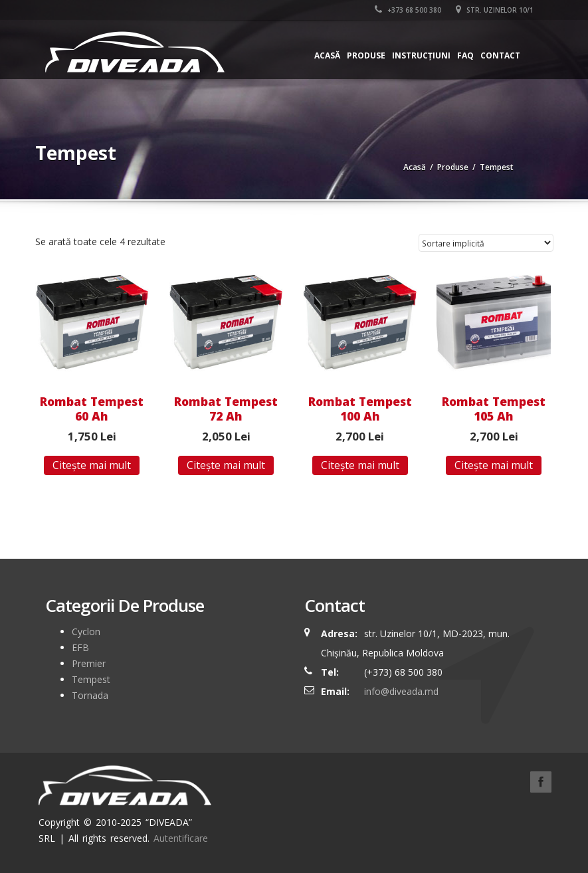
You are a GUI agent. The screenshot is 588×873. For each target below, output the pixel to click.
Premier (89, 663)
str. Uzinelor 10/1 (495, 10)
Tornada (90, 695)
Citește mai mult (92, 465)
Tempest (91, 679)
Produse (366, 55)
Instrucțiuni (421, 55)
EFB (80, 647)
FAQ (465, 55)
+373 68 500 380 (408, 10)
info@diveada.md (401, 691)
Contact (500, 55)
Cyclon (86, 631)
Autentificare (181, 838)
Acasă (327, 55)
